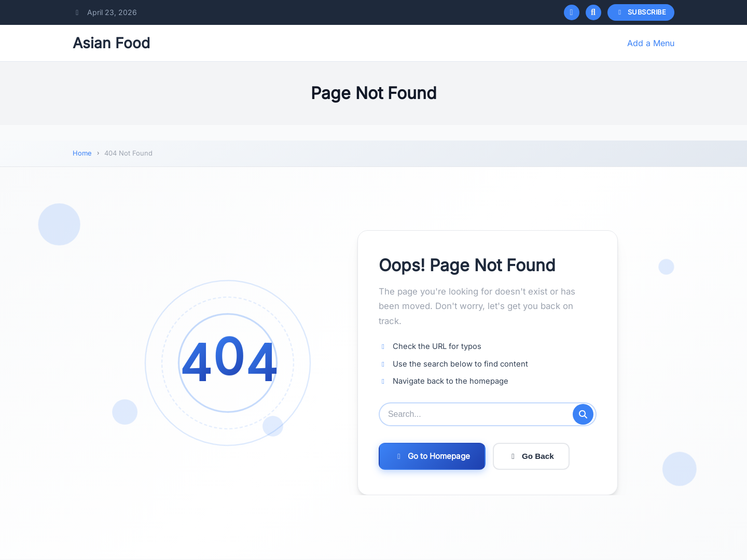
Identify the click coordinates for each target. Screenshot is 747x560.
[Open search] (593, 12)
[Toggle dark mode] (572, 12)
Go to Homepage (432, 456)
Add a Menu (651, 43)
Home (82, 153)
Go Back (531, 456)
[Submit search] (583, 414)
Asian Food (111, 43)
